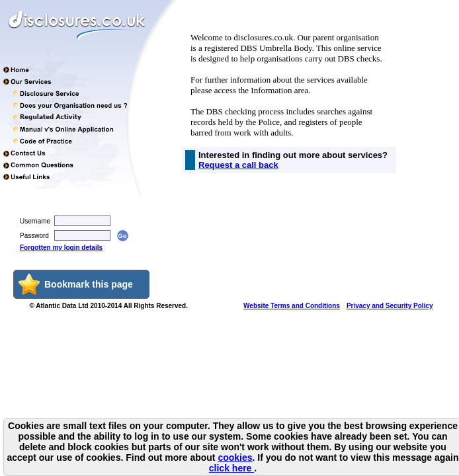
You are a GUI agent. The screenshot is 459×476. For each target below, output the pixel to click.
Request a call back (238, 165)
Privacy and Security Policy (390, 306)
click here (232, 468)
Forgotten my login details (61, 248)
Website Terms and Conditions (292, 306)
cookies (235, 457)
